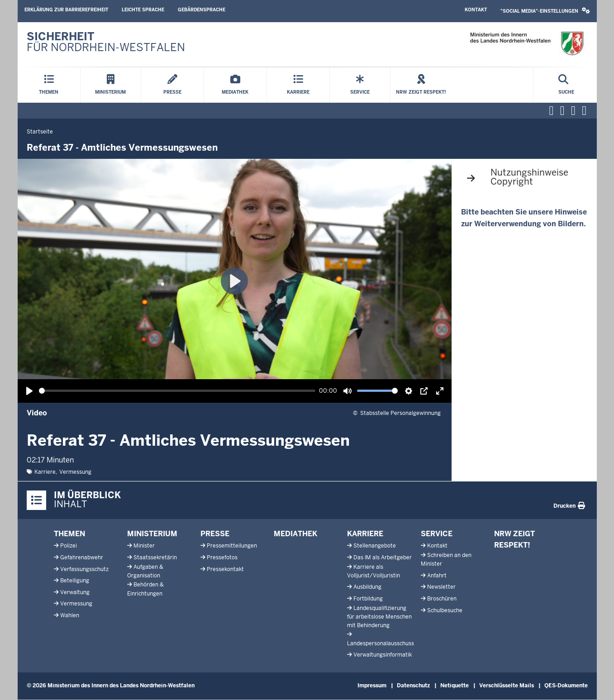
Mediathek (295, 534)
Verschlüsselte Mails (507, 686)
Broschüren (442, 599)
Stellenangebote (375, 546)
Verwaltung (75, 592)
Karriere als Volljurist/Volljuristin (374, 571)
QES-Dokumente (566, 686)
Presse (215, 534)
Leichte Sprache (143, 10)
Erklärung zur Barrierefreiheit (66, 10)
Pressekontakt (225, 569)
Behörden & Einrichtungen (145, 589)
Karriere (45, 472)
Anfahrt (437, 576)
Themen (69, 534)
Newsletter (441, 587)
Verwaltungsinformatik (383, 655)
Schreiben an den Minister (446, 560)
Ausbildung (367, 587)
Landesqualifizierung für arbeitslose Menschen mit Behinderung (379, 617)
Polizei (69, 546)
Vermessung (75, 472)
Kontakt (476, 10)
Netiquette (455, 686)
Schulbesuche (445, 610)
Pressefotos (222, 557)
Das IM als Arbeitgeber (383, 557)
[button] (545, 11)
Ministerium (152, 534)
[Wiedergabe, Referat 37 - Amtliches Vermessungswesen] (29, 391)
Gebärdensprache (202, 10)
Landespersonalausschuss (381, 643)
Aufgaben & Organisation (145, 571)
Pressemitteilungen (232, 546)
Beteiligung (75, 581)
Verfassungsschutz (84, 569)
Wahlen (70, 615)
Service (437, 534)
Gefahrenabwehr (82, 557)
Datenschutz (413, 686)
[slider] (177, 391)
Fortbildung (368, 599)
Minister (144, 546)
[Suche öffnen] (566, 85)
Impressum (372, 686)
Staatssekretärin (155, 557)
